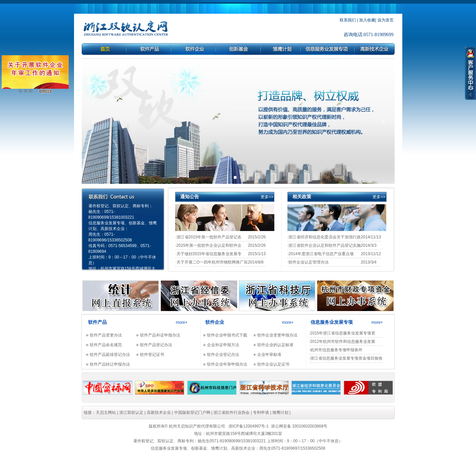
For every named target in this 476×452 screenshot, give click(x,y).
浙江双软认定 (131, 412)
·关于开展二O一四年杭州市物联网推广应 (212, 262)
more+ (182, 322)
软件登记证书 (152, 355)
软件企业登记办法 (223, 355)
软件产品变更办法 (106, 335)
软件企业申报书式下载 (227, 335)
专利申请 (261, 412)
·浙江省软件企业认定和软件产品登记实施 (324, 245)
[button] (93, 122)
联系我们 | (349, 20)
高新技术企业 (159, 412)
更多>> (267, 197)
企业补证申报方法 (223, 345)
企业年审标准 (269, 355)
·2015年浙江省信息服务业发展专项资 (342, 333)
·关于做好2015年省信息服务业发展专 (208, 254)
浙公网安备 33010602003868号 (299, 426)
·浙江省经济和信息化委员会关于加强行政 (324, 237)
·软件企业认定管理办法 (308, 262)
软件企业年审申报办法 (227, 364)
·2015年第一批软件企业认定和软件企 (208, 245)
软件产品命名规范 (106, 345)
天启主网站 (106, 412)
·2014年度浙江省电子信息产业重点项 (321, 254)
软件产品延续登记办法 (110, 355)
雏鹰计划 (280, 412)
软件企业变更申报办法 (277, 335)
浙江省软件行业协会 (231, 412)
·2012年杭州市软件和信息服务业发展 (342, 342)
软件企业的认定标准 (275, 345)
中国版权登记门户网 (192, 412)
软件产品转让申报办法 (110, 364)
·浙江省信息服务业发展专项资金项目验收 (346, 358)
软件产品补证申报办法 (160, 335)
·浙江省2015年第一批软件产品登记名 (208, 237)
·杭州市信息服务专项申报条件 (335, 350)
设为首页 (386, 20)
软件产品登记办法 (156, 345)
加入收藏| (368, 20)
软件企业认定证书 (273, 364)
